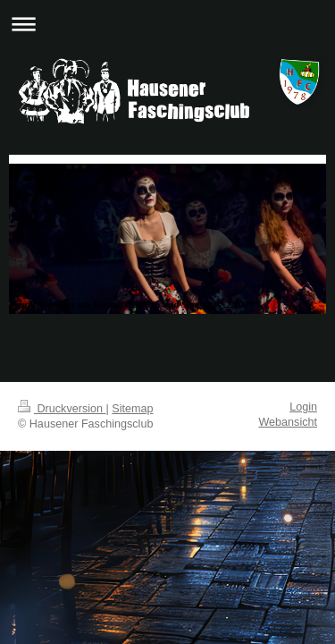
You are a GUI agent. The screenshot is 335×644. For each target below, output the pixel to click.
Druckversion (62, 409)
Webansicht (288, 422)
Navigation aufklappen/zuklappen (167, 24)
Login (303, 407)
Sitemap (132, 409)
